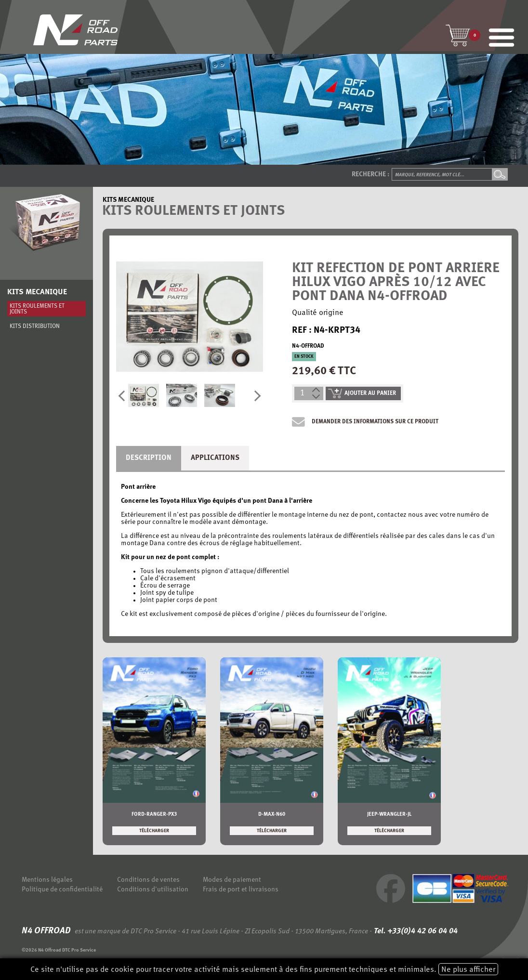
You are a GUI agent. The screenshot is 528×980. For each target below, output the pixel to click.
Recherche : (370, 175)
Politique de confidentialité (62, 890)
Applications (215, 458)
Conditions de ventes (148, 880)
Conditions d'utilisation (153, 890)
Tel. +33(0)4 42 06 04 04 (415, 931)
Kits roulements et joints (37, 309)
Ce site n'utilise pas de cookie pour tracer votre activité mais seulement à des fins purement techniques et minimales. (264, 969)
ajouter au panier (362, 393)
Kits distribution (35, 327)
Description (149, 458)
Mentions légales (47, 880)
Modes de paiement (232, 880)
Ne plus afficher (468, 970)
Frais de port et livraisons (241, 890)
